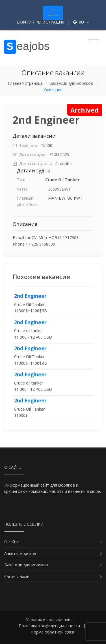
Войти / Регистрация (41, 22)
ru (81, 22)
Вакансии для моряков (71, 83)
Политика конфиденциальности (49, 626)
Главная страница (25, 83)
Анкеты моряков (20, 553)
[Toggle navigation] (53, 13)
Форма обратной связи (53, 632)
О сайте (12, 542)
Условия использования (49, 619)
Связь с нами (17, 576)
